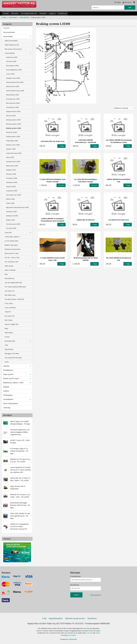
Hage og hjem (8, 374)
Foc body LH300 (11, 228)
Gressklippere (8, 399)
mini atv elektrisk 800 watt (13, 283)
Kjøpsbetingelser (56, 618)
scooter (7, 337)
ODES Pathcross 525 (12, 45)
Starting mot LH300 (12, 216)
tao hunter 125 (9, 291)
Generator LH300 (11, 212)
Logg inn (52, 13)
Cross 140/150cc (10, 308)
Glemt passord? (96, 595)
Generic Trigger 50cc (12, 324)
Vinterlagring (8, 395)
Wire (6, 274)
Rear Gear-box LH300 (13, 103)
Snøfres (6, 391)
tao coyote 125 (10, 316)
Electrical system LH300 (13, 124)
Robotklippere (8, 370)
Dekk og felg (9, 266)
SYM (6, 345)
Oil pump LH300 (11, 174)
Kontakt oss (62, 13)
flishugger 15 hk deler (12, 354)
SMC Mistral (9, 333)
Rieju (6, 328)
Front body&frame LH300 (14, 70)
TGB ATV (8, 312)
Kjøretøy (6, 366)
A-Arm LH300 (10, 74)
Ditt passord (75, 585)
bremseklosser (10, 278)
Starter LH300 (10, 199)
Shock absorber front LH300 (15, 82)
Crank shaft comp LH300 (14, 153)
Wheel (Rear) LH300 (12, 95)
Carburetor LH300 (12, 182)
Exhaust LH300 (11, 187)
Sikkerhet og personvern (75, 618)
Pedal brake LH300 (12, 141)
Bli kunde (15, 13)
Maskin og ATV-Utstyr (11, 378)
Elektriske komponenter (13, 249)
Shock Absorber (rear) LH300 (15, 91)
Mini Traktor (9, 320)
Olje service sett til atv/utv (13, 49)
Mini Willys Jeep (10, 295)
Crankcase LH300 (12, 191)
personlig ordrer (10, 341)
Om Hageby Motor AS (29, 13)
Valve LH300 (10, 157)
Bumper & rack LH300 (13, 145)
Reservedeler (8, 36)
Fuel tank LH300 (11, 62)
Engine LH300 (10, 220)
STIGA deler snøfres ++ (13, 237)
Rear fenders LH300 (12, 66)
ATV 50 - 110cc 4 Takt (12, 258)
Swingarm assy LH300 (13, 78)
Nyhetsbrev (92, 618)
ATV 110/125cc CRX (12, 262)
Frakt (44, 618)
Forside (6, 13)
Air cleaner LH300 (12, 178)
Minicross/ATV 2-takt (12, 253)
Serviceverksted (9, 32)
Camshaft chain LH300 (13, 162)
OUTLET (6, 28)
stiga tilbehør (9, 349)
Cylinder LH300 (11, 149)
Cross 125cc (9, 303)
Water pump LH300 (12, 166)
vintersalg (7, 408)
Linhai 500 (8, 233)
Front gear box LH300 (13, 99)
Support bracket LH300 (13, 112)
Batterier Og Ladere (11, 245)
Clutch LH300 (10, 203)
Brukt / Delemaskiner (11, 403)
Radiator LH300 (11, 170)
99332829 (79, 624)
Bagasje (6, 387)
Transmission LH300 (12, 107)
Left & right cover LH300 (13, 195)
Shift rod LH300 (11, 116)
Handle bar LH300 (12, 57)
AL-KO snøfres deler (12, 241)
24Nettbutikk (73, 639)
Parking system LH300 (13, 137)
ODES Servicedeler (11, 41)
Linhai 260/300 (10, 53)
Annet (7, 362)
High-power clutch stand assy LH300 (17, 207)
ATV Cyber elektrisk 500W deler (15, 287)
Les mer (90, 633)
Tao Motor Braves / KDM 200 (14, 299)
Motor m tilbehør (10, 270)
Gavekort (43, 13)
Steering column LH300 (13, 120)
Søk (130, 7)
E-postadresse (76, 576)
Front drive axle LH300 (13, 224)
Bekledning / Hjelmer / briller (13, 383)
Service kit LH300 (11, 132)
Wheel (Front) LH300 (13, 87)
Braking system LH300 (13, 128)
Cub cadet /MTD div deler (13, 358)
